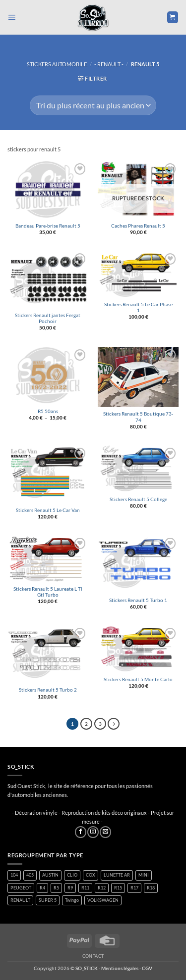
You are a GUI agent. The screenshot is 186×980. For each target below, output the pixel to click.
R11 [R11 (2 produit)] (85, 888)
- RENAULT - (109, 64)
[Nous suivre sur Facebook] (81, 832)
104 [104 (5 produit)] (14, 875)
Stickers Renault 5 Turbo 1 (138, 600)
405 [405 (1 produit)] (30, 875)
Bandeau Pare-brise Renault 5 (48, 226)
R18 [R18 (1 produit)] (151, 888)
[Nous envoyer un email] (105, 832)
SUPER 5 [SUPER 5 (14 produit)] (48, 900)
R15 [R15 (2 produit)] (118, 888)
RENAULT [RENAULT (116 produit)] (20, 900)
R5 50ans (48, 411)
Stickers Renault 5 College (138, 499)
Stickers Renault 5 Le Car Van (48, 510)
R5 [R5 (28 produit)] (56, 888)
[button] (12, 17)
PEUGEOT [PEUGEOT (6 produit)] (21, 888)
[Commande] (93, 105)
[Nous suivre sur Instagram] (93, 832)
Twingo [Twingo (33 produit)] (72, 900)
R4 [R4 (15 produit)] (42, 888)
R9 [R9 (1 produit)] (70, 888)
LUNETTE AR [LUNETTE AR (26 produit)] (117, 875)
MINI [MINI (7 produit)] (144, 875)
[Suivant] (114, 724)
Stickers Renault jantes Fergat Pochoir (48, 318)
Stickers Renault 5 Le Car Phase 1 (138, 307)
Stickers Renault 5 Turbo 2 (48, 690)
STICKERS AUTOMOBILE (57, 64)
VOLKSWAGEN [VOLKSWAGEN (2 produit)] (103, 900)
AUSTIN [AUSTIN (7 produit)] (50, 875)
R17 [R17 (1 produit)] (134, 888)
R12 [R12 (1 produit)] (102, 888)
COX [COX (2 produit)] (91, 875)
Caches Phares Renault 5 (138, 226)
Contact (93, 956)
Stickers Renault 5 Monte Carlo (138, 679)
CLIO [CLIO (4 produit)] (72, 875)
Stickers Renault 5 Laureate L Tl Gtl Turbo (48, 592)
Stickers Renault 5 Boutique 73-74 (138, 417)
